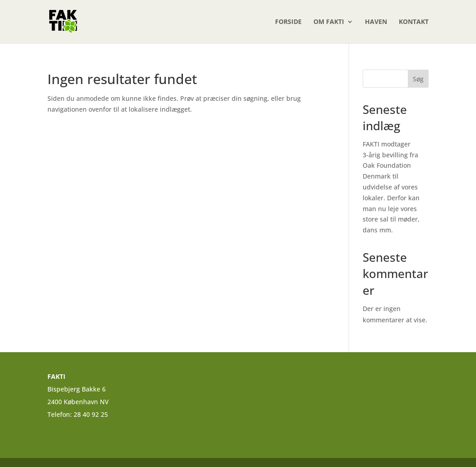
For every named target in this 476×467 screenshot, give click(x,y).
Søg (418, 79)
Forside (288, 22)
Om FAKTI (329, 22)
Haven (376, 22)
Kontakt (414, 22)
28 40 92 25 (92, 414)
